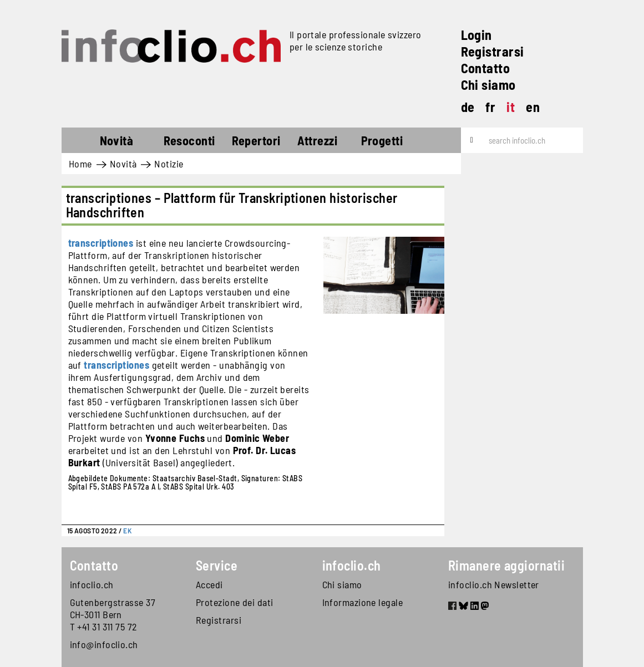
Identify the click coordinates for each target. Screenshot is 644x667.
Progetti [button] (382, 140)
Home (82, 142)
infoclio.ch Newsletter (494, 584)
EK (127, 531)
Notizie (169, 164)
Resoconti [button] (189, 140)
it (511, 107)
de (468, 107)
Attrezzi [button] (318, 140)
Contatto (486, 68)
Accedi (209, 584)
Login (476, 35)
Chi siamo (488, 85)
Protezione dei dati (235, 602)
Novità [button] (117, 140)
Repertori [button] (256, 140)
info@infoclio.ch (104, 644)
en (533, 107)
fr (490, 107)
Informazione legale (363, 602)
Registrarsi (493, 51)
